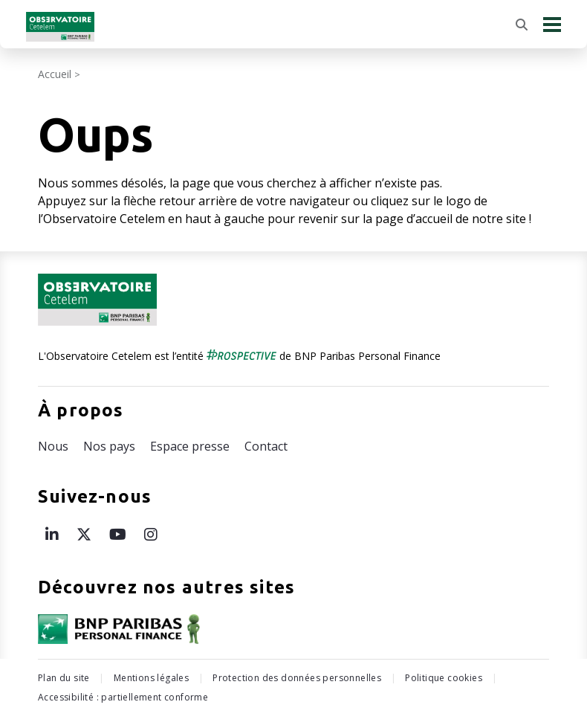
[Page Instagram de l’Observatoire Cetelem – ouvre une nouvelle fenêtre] (151, 534)
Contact (266, 446)
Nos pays (109, 446)
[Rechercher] (522, 25)
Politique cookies (444, 678)
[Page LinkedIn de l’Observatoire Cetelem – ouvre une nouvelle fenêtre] (52, 534)
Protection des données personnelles (297, 678)
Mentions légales (151, 678)
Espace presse (190, 446)
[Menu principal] (552, 24)
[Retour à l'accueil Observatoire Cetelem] (60, 27)
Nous (53, 446)
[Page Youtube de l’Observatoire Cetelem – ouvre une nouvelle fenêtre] (118, 534)
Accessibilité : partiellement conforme (123, 697)
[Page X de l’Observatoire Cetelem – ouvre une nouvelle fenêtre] (84, 534)
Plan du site (64, 678)
